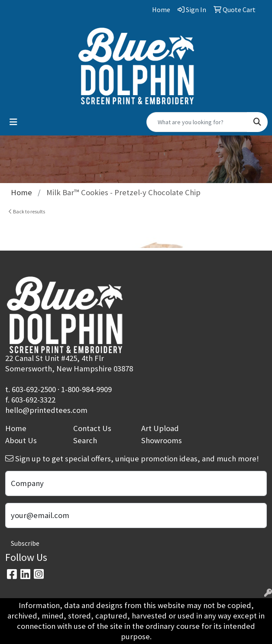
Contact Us (92, 428)
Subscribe (25, 543)
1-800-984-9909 (86, 389)
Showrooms (162, 440)
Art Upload (160, 428)
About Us (21, 440)
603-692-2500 (34, 389)
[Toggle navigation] (13, 122)
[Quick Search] (197, 122)
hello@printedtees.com (46, 410)
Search (85, 440)
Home (16, 428)
